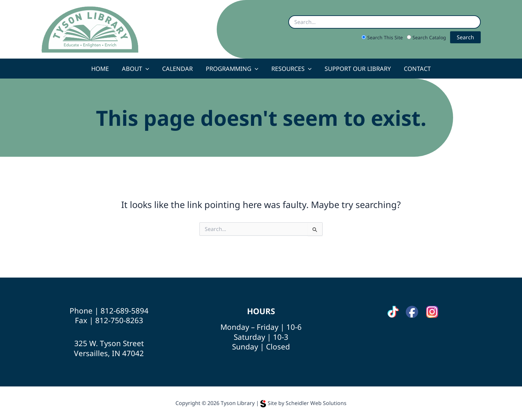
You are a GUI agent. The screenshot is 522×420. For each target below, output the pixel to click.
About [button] (137, 69)
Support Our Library (356, 69)
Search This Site (383, 37)
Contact (414, 69)
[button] (148, 69)
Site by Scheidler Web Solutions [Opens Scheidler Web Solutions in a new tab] (303, 403)
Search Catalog (427, 37)
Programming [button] (232, 69)
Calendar (178, 69)
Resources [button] (290, 69)
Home (103, 69)
